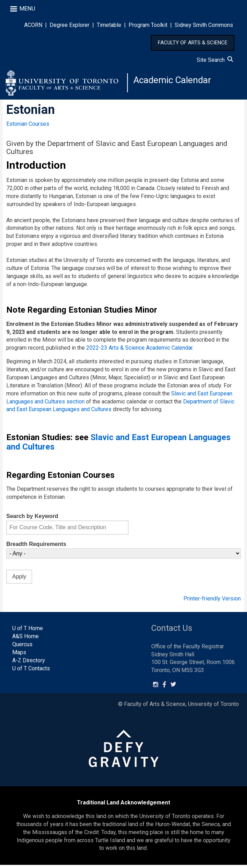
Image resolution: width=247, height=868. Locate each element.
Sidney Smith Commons (204, 25)
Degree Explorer (70, 25)
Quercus (22, 647)
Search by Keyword (32, 519)
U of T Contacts (31, 671)
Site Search (215, 60)
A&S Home (26, 639)
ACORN (33, 25)
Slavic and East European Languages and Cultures (118, 445)
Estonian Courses (28, 127)
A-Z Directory (29, 663)
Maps (19, 655)
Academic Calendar (175, 82)
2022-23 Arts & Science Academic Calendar (139, 351)
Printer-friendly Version (212, 602)
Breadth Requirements (36, 547)
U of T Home (28, 631)
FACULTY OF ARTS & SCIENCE (193, 43)
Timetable (109, 25)
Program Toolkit (148, 25)
